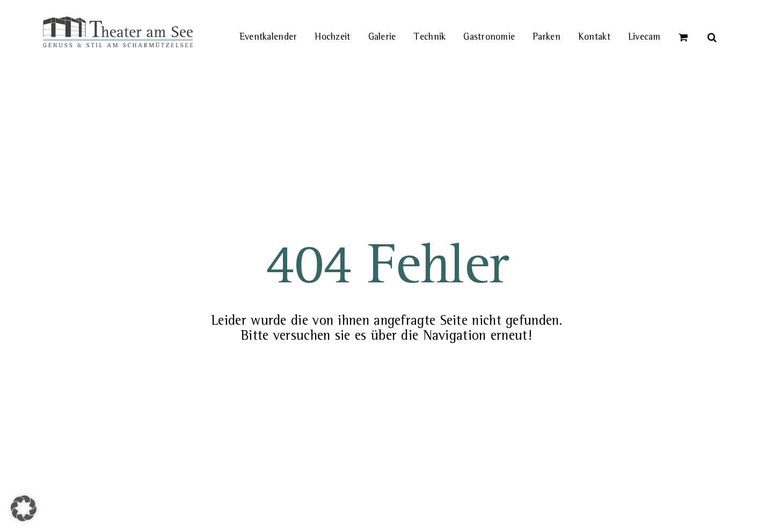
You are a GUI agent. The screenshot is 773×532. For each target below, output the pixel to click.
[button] (713, 24)
